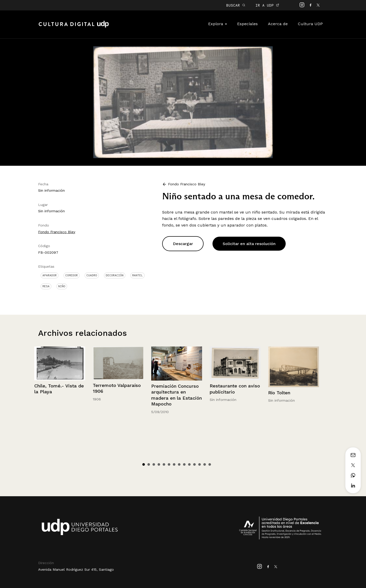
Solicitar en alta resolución (249, 244)
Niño (62, 286)
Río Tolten (279, 393)
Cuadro (92, 275)
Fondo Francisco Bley (57, 232)
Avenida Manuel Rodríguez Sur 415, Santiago (76, 569)
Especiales (247, 24)
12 (200, 464)
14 (210, 464)
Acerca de (278, 24)
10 (189, 464)
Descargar (183, 244)
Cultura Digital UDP (74, 27)
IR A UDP (267, 5)
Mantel (138, 275)
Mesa (46, 286)
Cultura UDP (310, 24)
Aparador (50, 275)
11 (194, 464)
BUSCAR (236, 5)
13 (205, 464)
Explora (218, 24)
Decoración (115, 275)
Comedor (72, 275)
